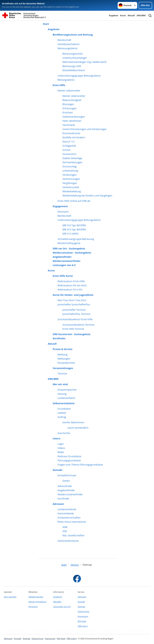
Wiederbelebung (72, 191)
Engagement (60, 206)
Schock (66, 150)
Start (46, 24)
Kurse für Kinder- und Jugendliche (73, 295)
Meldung (62, 355)
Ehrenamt (63, 212)
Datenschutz (84, 612)
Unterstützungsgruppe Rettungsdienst (79, 76)
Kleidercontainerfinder (67, 261)
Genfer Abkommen (73, 422)
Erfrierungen (70, 108)
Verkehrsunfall (71, 187)
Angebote (114, 16)
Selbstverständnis (64, 403)
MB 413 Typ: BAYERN (74, 230)
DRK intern (83, 626)
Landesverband (66, 398)
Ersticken (68, 113)
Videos (61, 448)
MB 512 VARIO (71, 234)
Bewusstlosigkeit (72, 100)
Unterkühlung (70, 171)
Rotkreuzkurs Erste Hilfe (71, 281)
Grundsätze (64, 409)
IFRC (65, 531)
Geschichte (64, 433)
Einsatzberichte (66, 363)
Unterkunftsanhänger (75, 58)
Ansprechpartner (67, 390)
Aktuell (131, 16)
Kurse (123, 16)
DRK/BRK (141, 16)
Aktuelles (57, 602)
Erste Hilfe (59, 85)
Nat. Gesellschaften (73, 535)
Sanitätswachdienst (69, 44)
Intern (57, 439)
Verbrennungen (71, 179)
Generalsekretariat (68, 541)
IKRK (65, 527)
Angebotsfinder (62, 257)
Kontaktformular (67, 475)
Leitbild (62, 413)
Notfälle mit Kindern (74, 137)
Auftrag (62, 417)
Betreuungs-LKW (72, 66)
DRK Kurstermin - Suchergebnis (72, 334)
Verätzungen (70, 175)
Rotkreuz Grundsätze (69, 456)
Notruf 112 (68, 142)
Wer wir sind (60, 384)
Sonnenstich (69, 154)
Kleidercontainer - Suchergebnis (72, 253)
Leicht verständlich (78, 428)
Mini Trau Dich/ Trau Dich (72, 300)
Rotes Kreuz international (72, 522)
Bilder (61, 452)
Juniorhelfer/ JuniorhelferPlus (74, 304)
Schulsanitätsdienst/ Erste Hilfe (75, 319)
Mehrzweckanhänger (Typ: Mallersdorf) (84, 62)
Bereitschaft (64, 40)
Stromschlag (70, 167)
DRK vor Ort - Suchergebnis (69, 249)
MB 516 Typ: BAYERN (74, 225)
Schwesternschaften (69, 518)
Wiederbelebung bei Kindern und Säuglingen (87, 196)
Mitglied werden (36, 597)
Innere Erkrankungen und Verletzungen (84, 129)
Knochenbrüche (71, 133)
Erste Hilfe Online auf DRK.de (74, 201)
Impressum (83, 616)
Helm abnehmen (72, 121)
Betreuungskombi (73, 54)
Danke (66, 481)
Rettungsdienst (66, 80)
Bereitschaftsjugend (69, 243)
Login (61, 444)
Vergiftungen (70, 183)
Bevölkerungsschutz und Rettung (73, 35)
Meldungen (64, 359)
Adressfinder (65, 486)
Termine (62, 374)
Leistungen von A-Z (64, 265)
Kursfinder (59, 338)
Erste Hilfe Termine (73, 329)
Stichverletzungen (72, 162)
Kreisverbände (66, 513)
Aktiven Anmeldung (37, 602)
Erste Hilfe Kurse (63, 276)
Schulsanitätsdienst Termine (78, 325)
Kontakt (58, 470)
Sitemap (81, 607)
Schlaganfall (69, 146)
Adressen (58, 504)
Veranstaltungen (63, 368)
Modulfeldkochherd (74, 70)
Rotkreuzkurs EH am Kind (72, 285)
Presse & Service (63, 349)
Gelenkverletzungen (74, 117)
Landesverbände (67, 509)
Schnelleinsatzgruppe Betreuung (76, 239)
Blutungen (68, 104)
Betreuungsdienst (68, 48)
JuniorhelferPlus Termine (76, 314)
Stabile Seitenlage (72, 158)
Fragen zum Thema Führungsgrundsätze (80, 465)
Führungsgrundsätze (69, 461)
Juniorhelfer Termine (74, 310)
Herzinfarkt (69, 125)
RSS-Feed (82, 621)
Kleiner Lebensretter (69, 91)
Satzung (62, 394)
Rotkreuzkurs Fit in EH (70, 290)
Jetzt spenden (10, 597)
